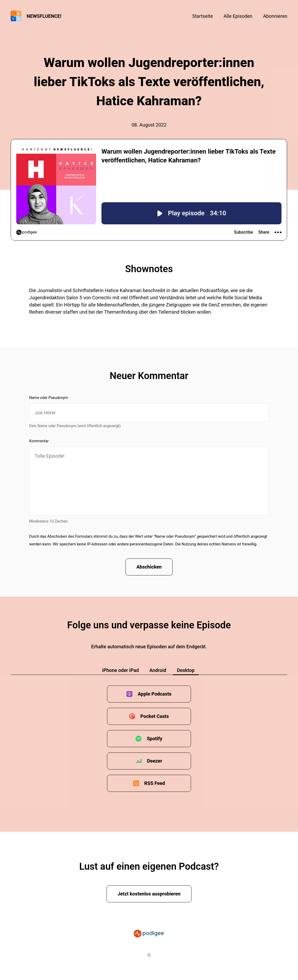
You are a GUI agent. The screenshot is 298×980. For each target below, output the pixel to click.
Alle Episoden (238, 16)
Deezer (155, 761)
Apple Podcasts (155, 694)
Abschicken (149, 567)
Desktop (186, 670)
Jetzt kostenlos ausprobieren (149, 894)
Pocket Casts (155, 716)
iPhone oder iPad (120, 670)
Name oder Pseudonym (49, 398)
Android (158, 670)
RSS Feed (155, 783)
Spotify (154, 739)
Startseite (203, 16)
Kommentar (39, 441)
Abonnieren (275, 16)
